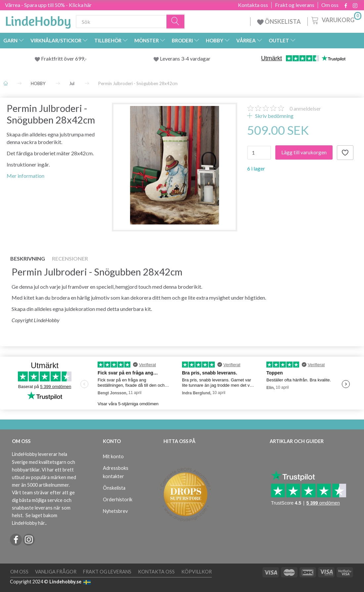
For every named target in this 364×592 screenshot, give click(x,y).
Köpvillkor (197, 572)
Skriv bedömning (274, 116)
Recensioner (70, 258)
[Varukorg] (336, 20)
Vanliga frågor (56, 572)
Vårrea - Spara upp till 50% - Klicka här (48, 5)
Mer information (25, 176)
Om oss (330, 5)
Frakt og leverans (295, 5)
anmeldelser (305, 108)
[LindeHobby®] (38, 20)
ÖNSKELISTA (279, 22)
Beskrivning (28, 258)
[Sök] (176, 22)
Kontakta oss (253, 5)
